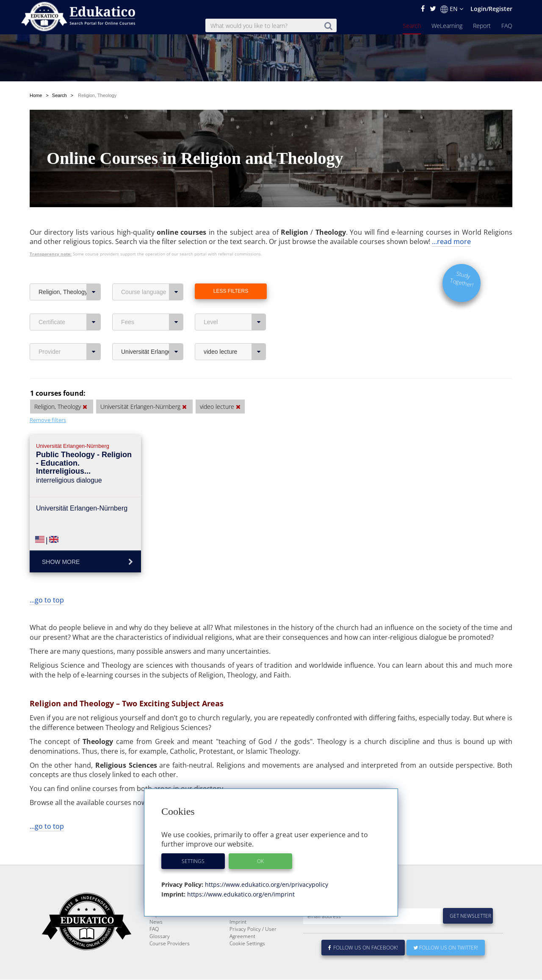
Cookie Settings (247, 964)
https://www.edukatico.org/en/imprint (240, 894)
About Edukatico (248, 920)
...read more (451, 242)
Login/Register (491, 9)
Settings (193, 861)
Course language (152, 292)
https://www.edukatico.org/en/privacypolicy (266, 884)
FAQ (507, 26)
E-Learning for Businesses (260, 928)
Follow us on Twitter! (446, 968)
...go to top (47, 600)
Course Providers (170, 964)
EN (452, 9)
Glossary (160, 956)
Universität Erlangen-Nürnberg (152, 352)
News (156, 942)
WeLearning (447, 26)
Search (412, 26)
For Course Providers (254, 935)
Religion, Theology (70, 292)
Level (235, 322)
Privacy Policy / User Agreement (253, 953)
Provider (70, 352)
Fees (152, 322)
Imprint (238, 942)
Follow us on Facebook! (363, 968)
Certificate (70, 322)
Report (482, 26)
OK (260, 861)
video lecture (235, 352)
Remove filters (48, 420)
